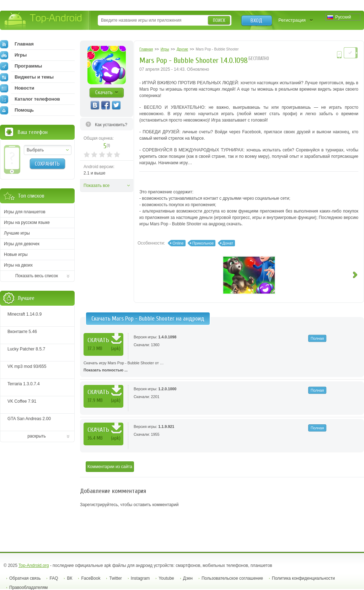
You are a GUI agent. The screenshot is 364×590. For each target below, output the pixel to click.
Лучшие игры (17, 233)
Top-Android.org (34, 565)
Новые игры (16, 254)
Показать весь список (37, 276)
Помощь (17, 110)
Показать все (97, 186)
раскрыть (37, 436)
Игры (13, 55)
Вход (256, 21)
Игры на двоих (18, 265)
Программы (21, 66)
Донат (228, 243)
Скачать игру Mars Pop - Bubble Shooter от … (222, 367)
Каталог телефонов (30, 99)
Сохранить (47, 164)
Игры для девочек (22, 244)
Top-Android (44, 21)
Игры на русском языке (27, 222)
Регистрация (292, 20)
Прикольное (203, 243)
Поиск (219, 20)
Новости (17, 88)
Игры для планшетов (25, 212)
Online (178, 243)
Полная (317, 338)
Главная (17, 44)
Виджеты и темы (27, 77)
